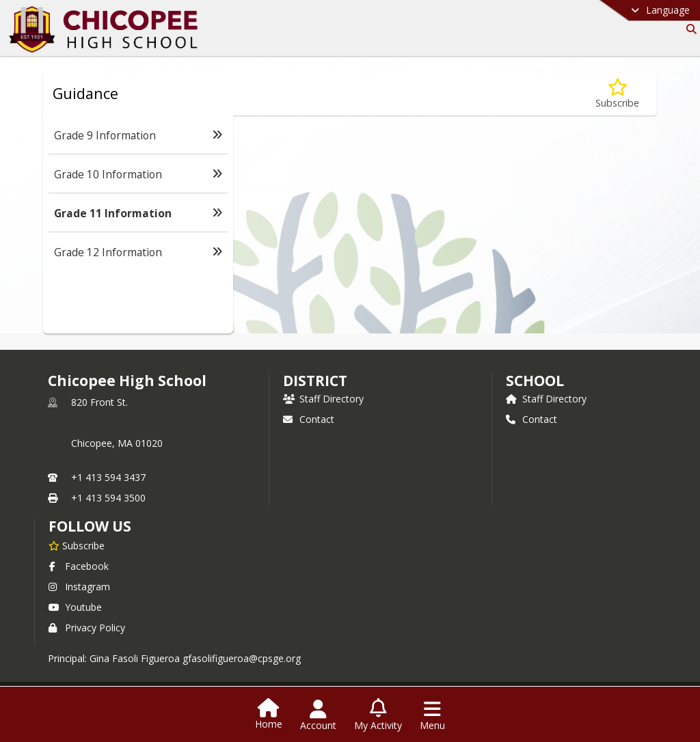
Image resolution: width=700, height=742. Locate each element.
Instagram (79, 587)
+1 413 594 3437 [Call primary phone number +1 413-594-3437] (108, 477)
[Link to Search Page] (689, 29)
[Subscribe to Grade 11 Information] (617, 94)
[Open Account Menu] (318, 715)
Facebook (79, 566)
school (535, 381)
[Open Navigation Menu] (432, 715)
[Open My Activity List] (378, 715)
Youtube (75, 607)
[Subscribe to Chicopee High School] (77, 545)
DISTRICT (315, 381)
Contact (309, 419)
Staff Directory (323, 399)
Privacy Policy (87, 628)
